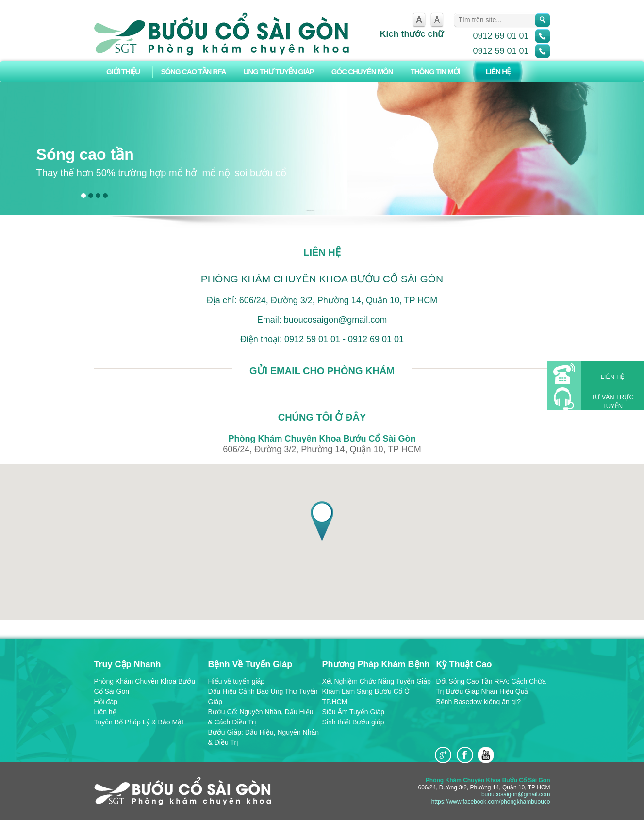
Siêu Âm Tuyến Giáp (354, 712)
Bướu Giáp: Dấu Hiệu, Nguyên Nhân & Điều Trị (264, 737)
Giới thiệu (123, 72)
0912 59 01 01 (501, 51)
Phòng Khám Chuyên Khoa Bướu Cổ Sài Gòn (145, 686)
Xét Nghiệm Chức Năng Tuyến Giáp (377, 681)
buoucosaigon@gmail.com (516, 794)
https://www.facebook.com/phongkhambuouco (491, 802)
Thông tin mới (435, 72)
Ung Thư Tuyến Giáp (279, 72)
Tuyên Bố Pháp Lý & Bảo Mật (139, 722)
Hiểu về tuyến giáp (237, 681)
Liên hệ (498, 72)
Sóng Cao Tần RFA (194, 72)
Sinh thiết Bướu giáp (353, 722)
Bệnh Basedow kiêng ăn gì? (479, 702)
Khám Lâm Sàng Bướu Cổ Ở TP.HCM (366, 697)
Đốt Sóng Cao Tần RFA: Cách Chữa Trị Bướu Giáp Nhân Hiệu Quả (491, 686)
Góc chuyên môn (362, 72)
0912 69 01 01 (501, 36)
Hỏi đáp (106, 702)
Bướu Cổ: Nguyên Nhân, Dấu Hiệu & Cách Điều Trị (261, 717)
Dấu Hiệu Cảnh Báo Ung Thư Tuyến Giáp (263, 697)
